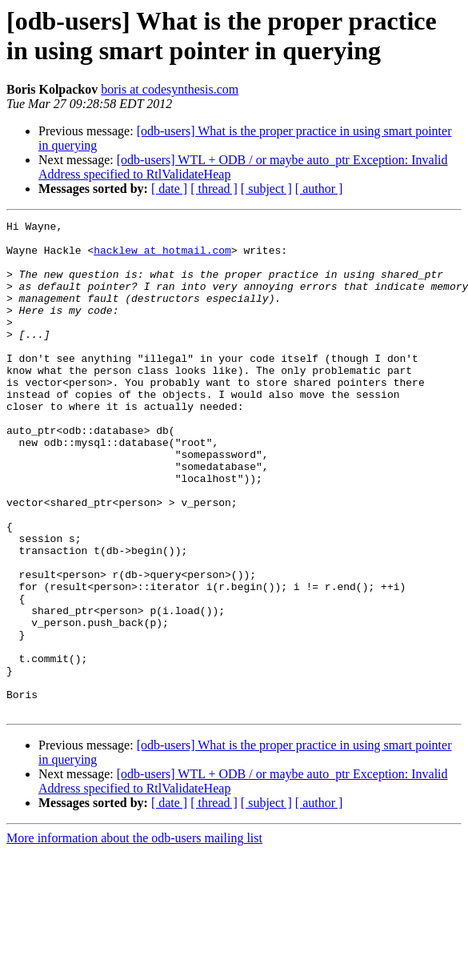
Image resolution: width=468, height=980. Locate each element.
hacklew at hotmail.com (162, 257)
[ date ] (169, 189)
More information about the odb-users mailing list (134, 936)
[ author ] (319, 189)
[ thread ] (214, 189)
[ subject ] (266, 189)
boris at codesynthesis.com (170, 89)
